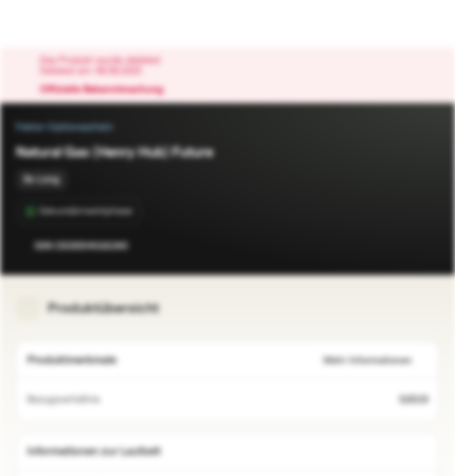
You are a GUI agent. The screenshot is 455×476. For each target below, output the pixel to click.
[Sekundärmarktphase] (79, 212)
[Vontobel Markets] (52, 24)
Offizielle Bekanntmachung (108, 90)
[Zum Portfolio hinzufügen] (426, 246)
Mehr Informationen (376, 361)
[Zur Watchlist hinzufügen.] (399, 246)
